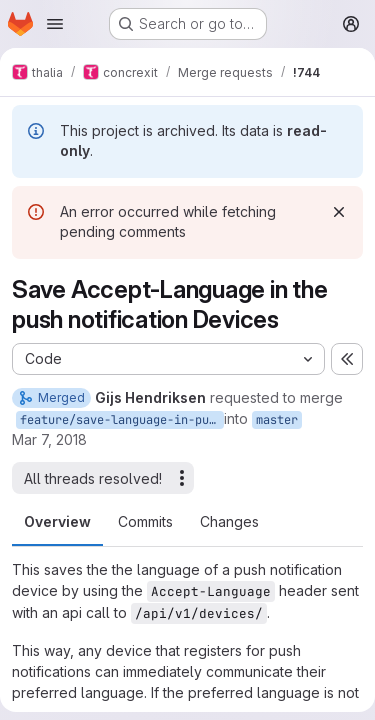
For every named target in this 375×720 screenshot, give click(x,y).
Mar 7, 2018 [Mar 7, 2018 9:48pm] (49, 439)
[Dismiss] (339, 212)
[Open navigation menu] (55, 24)
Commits (145, 521)
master (277, 420)
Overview (57, 521)
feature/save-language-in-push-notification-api (122, 420)
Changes (229, 521)
